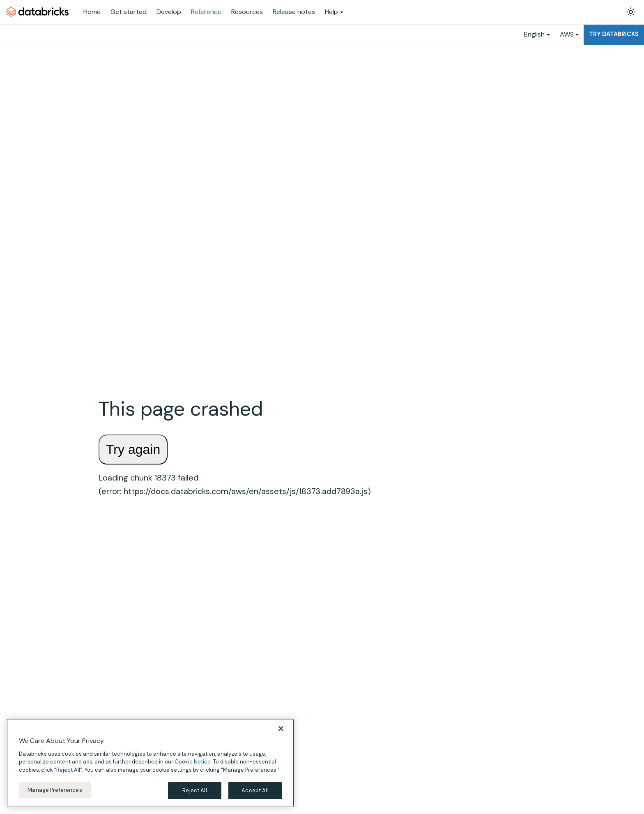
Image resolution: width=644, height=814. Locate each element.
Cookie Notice (193, 762)
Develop (169, 12)
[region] (150, 763)
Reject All (194, 790)
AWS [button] (567, 34)
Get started (129, 12)
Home (92, 12)
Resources (247, 12)
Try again (133, 449)
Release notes (294, 12)
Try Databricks (614, 34)
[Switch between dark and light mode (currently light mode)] (631, 12)
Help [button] (331, 12)
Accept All (255, 790)
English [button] (534, 34)
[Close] (281, 729)
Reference (206, 12)
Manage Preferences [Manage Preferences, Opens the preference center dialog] (55, 790)
